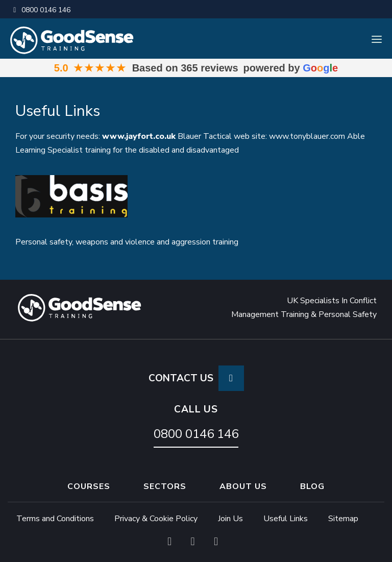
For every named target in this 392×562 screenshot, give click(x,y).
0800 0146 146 (40, 10)
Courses (89, 486)
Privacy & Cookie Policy (156, 519)
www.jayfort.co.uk (139, 136)
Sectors (165, 486)
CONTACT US (196, 378)
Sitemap (343, 519)
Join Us (230, 519)
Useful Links (286, 519)
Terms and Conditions (55, 519)
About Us (243, 486)
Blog (312, 486)
